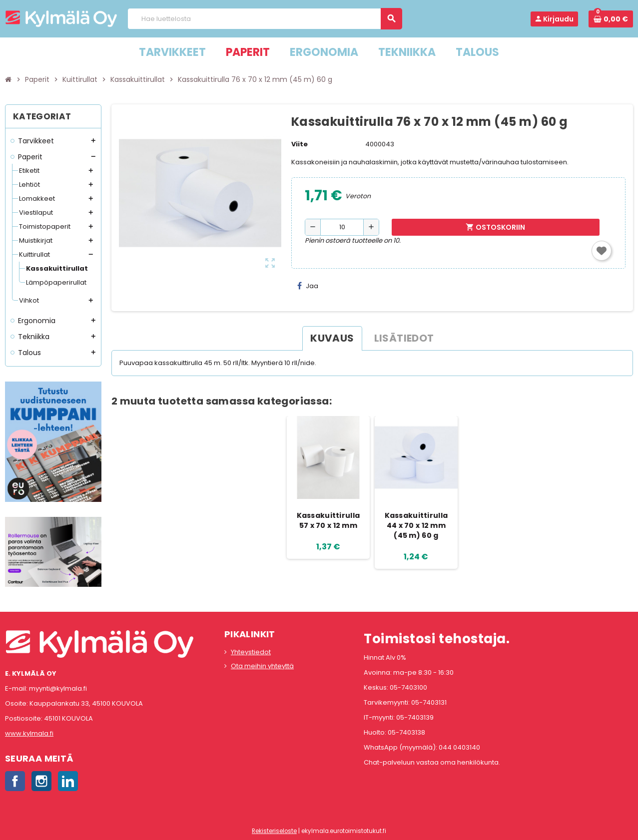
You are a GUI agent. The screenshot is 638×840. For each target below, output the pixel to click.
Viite (300, 144)
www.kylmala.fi (29, 733)
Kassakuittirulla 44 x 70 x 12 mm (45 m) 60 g (416, 525)
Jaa (308, 286)
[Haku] (265, 19)
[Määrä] (342, 227)
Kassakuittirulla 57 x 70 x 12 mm (328, 520)
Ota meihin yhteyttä (262, 666)
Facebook (15, 781)
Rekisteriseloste (274, 831)
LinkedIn (68, 781)
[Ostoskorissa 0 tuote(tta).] (611, 19)
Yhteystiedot (251, 652)
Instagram (41, 781)
